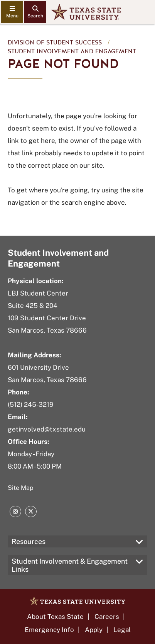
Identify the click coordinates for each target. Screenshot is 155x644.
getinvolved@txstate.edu (47, 429)
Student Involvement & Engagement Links (70, 565)
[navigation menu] (12, 12)
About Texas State (55, 617)
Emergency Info (49, 630)
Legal (122, 630)
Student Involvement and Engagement (72, 51)
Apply (94, 630)
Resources (29, 541)
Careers (107, 617)
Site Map (21, 488)
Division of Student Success (55, 42)
